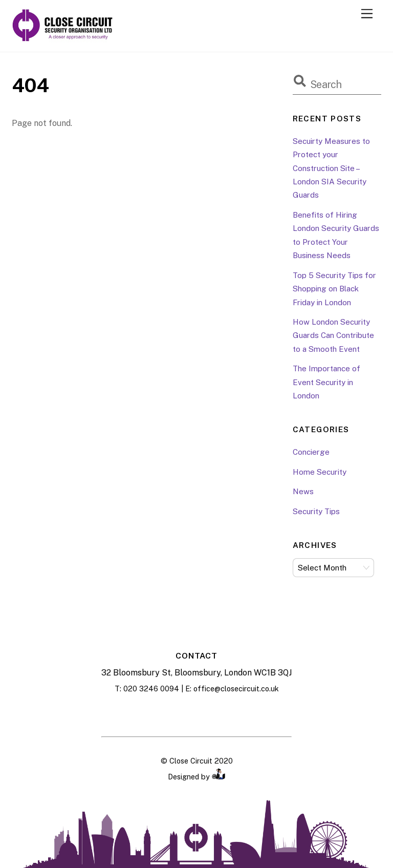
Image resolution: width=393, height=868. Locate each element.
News (303, 491)
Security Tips (316, 511)
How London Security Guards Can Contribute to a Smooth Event (333, 335)
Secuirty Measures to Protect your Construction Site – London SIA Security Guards (331, 168)
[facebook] (171, 713)
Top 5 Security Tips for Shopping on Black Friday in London (334, 289)
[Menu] (367, 14)
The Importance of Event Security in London (326, 382)
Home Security (320, 472)
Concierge (311, 452)
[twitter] (222, 713)
